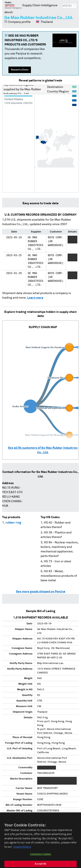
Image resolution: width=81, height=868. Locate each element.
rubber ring (13, 523)
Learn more (35, 298)
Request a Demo (20, 70)
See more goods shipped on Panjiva (41, 592)
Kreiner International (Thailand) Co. (14, 854)
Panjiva (13, 5)
